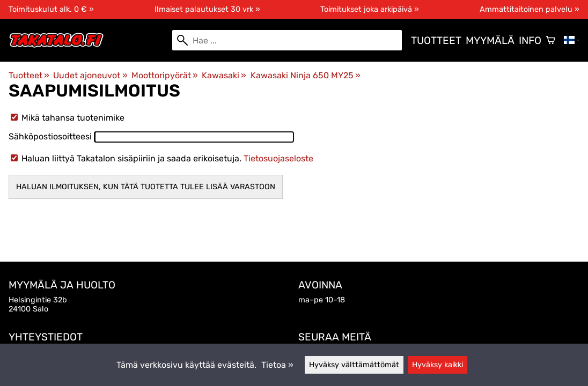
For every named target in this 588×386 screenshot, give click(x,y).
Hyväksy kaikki (438, 365)
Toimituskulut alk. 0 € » (51, 9)
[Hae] (287, 40)
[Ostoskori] (550, 40)
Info (530, 40)
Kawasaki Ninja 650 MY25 (306, 75)
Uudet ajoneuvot (90, 75)
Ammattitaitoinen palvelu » (530, 9)
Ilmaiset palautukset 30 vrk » (207, 9)
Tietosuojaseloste (278, 158)
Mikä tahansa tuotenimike (68, 118)
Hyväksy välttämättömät (354, 365)
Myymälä (490, 40)
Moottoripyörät (165, 75)
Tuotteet (436, 40)
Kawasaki (224, 75)
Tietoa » (277, 365)
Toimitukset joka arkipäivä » (370, 9)
